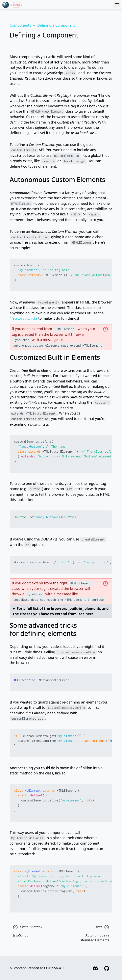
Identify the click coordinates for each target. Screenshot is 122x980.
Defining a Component (56, 25)
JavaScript (31, 931)
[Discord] (95, 968)
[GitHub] (107, 968)
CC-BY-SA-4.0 (54, 968)
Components (20, 25)
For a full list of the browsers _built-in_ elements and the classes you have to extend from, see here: (61, 611)
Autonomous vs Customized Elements (91, 934)
